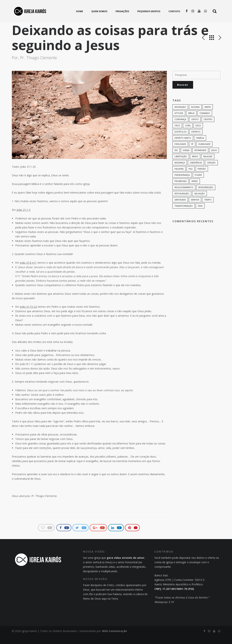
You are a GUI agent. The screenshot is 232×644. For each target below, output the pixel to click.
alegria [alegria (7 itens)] (195, 115)
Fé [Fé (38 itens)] (192, 152)
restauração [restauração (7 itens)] (182, 201)
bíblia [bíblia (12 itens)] (191, 121)
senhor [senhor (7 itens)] (195, 208)
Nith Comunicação (115, 639)
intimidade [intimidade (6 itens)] (200, 158)
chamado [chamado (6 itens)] (205, 121)
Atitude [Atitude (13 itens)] (179, 121)
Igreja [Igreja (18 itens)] (186, 158)
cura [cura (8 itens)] (188, 133)
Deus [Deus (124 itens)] (198, 133)
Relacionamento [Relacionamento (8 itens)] (184, 195)
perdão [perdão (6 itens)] (202, 177)
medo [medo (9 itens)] (195, 164)
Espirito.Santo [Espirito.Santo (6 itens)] (183, 146)
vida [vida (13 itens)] (200, 214)
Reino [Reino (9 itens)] (195, 189)
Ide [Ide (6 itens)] (176, 158)
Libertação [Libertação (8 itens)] (181, 164)
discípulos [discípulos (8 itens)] (180, 139)
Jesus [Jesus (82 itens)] (214, 158)
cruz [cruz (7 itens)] (177, 133)
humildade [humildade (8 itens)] (204, 152)
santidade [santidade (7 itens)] (180, 208)
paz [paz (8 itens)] (191, 177)
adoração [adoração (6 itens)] (180, 115)
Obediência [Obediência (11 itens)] (196, 170)
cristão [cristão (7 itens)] (208, 127)
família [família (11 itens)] (200, 146)
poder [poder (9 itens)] (198, 183)
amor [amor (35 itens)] (208, 115)
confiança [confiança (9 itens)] (180, 127)
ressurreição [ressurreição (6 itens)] (206, 195)
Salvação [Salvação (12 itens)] (200, 201)
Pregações (50, 25)
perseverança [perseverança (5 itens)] (182, 183)
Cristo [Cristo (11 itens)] (195, 127)
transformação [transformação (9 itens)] (184, 214)
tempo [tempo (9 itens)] (208, 208)
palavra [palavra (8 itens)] (179, 177)
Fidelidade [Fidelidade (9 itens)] (180, 152)
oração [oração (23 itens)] (211, 170)
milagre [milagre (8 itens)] (208, 164)
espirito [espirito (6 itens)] (196, 139)
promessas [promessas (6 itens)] (181, 189)
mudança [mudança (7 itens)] (180, 170)
